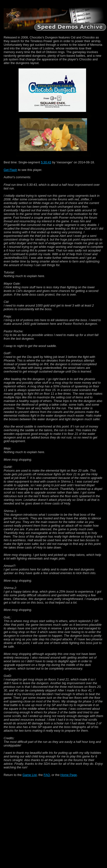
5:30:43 (46, 162)
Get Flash (10, 170)
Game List (30, 775)
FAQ (47, 775)
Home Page (69, 775)
